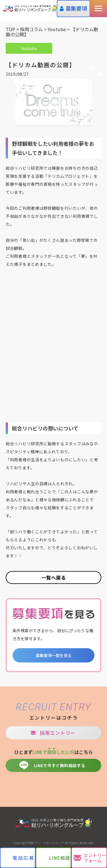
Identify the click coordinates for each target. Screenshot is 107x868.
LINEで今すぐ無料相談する (60, 765)
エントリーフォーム (95, 858)
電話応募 (24, 858)
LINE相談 (59, 858)
